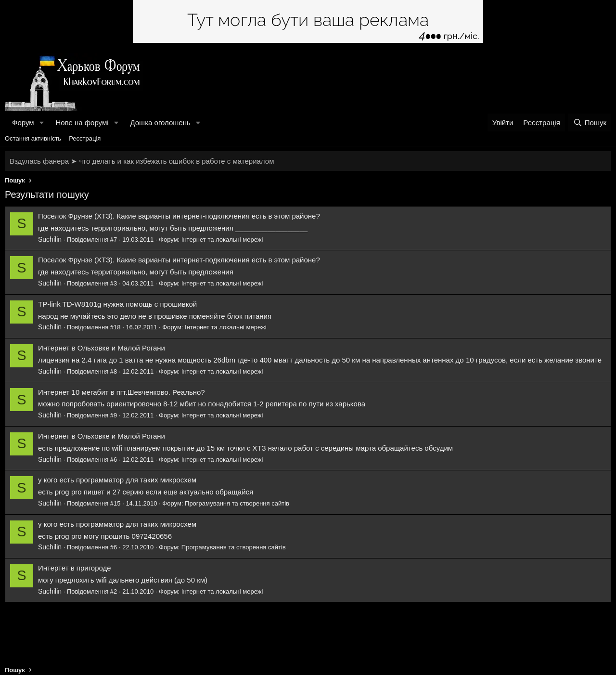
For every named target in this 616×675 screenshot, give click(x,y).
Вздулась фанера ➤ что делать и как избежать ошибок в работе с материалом (142, 161)
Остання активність (33, 138)
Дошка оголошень (160, 123)
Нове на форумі (82, 123)
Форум (23, 123)
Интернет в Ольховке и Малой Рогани (102, 348)
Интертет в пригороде (75, 568)
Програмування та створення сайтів (237, 503)
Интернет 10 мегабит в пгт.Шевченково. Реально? (122, 392)
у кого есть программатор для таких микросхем (117, 480)
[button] (41, 123)
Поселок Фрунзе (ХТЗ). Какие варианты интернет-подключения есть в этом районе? (179, 216)
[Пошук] (590, 123)
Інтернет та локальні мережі (222, 240)
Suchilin (50, 239)
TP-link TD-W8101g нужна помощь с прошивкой (117, 304)
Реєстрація (85, 138)
